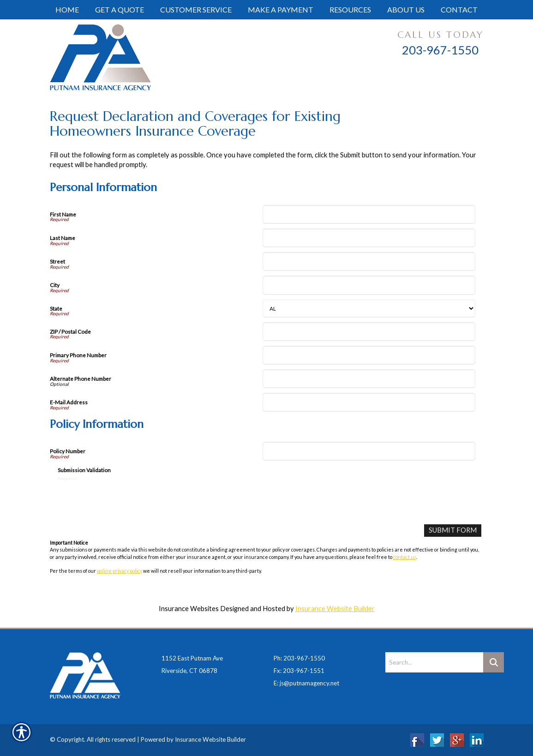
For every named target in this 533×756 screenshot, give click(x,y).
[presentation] (128, 499)
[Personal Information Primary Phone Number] (369, 355)
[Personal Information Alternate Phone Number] (369, 379)
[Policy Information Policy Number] (369, 451)
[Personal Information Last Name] (369, 238)
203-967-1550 (440, 50)
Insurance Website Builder (335, 609)
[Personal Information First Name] (369, 214)
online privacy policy (120, 571)
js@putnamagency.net (309, 683)
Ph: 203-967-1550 (299, 658)
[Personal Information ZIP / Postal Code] (369, 332)
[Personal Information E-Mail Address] (369, 402)
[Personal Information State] (369, 309)
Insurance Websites (189, 609)
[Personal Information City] (369, 285)
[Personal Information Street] (369, 261)
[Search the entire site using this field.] (434, 662)
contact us (405, 557)
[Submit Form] (453, 531)
